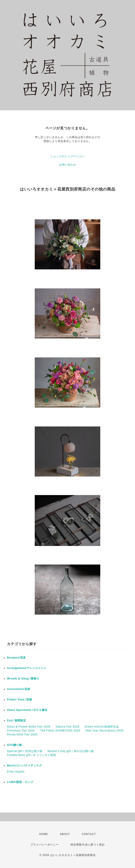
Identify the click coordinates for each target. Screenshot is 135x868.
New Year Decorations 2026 (105, 731)
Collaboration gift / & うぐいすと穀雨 (32, 755)
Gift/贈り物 (14, 745)
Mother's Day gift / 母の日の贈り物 (71, 751)
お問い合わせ (67, 165)
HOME (43, 834)
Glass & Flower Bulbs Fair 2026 (29, 727)
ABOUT (65, 834)
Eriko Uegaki (16, 772)
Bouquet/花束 (16, 658)
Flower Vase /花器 (20, 700)
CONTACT (89, 834)
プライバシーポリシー (45, 845)
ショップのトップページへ (67, 156)
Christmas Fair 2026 (21, 731)
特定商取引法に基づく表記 (88, 845)
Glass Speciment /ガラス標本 (27, 710)
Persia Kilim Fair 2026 (22, 735)
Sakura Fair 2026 (67, 727)
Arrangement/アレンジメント (27, 668)
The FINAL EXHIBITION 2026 (60, 731)
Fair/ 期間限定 (16, 721)
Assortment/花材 (19, 689)
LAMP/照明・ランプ (20, 782)
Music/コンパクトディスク (24, 766)
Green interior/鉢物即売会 (102, 727)
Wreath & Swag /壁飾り (23, 679)
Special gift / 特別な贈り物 (25, 751)
